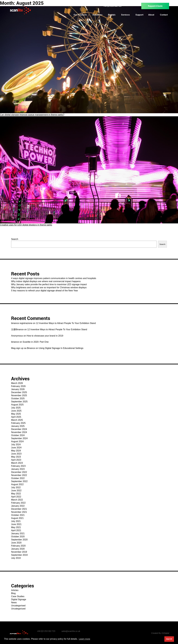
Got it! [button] (169, 639)
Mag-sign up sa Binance (23, 348)
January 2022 (18, 506)
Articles (15, 590)
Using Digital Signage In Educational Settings (61, 348)
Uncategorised (18, 606)
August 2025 (17, 405)
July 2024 (16, 445)
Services (125, 15)
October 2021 (18, 515)
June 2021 (16, 524)
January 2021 (18, 533)
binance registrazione (22, 323)
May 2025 (16, 414)
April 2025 (16, 417)
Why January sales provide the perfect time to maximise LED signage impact (49, 284)
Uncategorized (18, 609)
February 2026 (18, 386)
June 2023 (16, 454)
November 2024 (19, 432)
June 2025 (16, 411)
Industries (97, 15)
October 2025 (18, 398)
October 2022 (18, 478)
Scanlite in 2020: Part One (36, 342)
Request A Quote (155, 6)
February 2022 (18, 503)
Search (15, 239)
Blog (13, 593)
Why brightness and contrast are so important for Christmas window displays (49, 287)
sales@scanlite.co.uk (71, 631)
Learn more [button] (84, 639)
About (151, 15)
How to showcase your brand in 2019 (45, 336)
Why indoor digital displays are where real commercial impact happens (46, 281)
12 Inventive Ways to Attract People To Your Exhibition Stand (66, 323)
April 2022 (16, 497)
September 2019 (19, 555)
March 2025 (17, 420)
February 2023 (18, 466)
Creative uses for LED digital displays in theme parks (26, 225)
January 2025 (18, 426)
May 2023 (16, 457)
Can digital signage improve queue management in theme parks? (32, 115)
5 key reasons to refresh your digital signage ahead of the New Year (44, 291)
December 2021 (19, 509)
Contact (164, 15)
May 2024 (16, 451)
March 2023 (17, 463)
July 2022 (16, 487)
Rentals (112, 15)
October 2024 (18, 435)
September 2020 (19, 540)
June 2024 (16, 448)
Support (139, 15)
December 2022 (19, 472)
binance (15, 342)
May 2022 (16, 494)
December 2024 (19, 429)
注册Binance (17, 329)
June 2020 (16, 543)
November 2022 (19, 475)
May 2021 (16, 527)
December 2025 (19, 392)
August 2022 (17, 484)
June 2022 (16, 491)
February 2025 (18, 423)
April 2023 (16, 460)
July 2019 (16, 558)
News (14, 603)
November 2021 (19, 512)
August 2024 (17, 441)
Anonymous (17, 336)
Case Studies (18, 596)
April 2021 (16, 530)
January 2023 (18, 469)
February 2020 (18, 546)
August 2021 (17, 518)
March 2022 (17, 500)
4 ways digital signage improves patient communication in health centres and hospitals (54, 278)
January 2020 (18, 549)
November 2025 (19, 395)
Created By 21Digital (160, 633)
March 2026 (17, 383)
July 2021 (16, 521)
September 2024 (19, 438)
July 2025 (16, 408)
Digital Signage (19, 599)
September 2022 (19, 481)
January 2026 (18, 389)
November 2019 (19, 552)
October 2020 (18, 537)
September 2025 (19, 402)
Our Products (80, 15)
